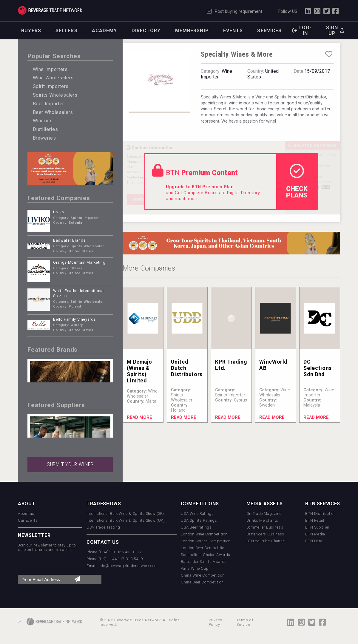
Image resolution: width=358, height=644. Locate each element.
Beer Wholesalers (53, 112)
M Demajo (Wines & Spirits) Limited (139, 371)
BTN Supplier (317, 527)
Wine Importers (50, 69)
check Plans (297, 181)
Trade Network (50, 10)
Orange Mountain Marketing (79, 262)
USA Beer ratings (196, 527)
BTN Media (315, 534)
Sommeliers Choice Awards (205, 555)
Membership (192, 31)
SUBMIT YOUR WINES (70, 464)
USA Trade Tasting (103, 527)
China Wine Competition (203, 575)
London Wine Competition (204, 534)
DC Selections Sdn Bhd (317, 368)
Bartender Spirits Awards (204, 562)
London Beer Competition (204, 548)
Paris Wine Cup (195, 568)
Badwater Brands (69, 240)
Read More (139, 417)
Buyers (31, 31)
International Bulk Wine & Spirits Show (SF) (125, 513)
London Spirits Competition (206, 541)
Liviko (59, 212)
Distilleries (45, 129)
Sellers (67, 31)
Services (269, 31)
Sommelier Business (265, 527)
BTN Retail (315, 520)
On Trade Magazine (264, 513)
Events (233, 31)
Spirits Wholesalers (55, 95)
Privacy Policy (215, 622)
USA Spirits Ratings (199, 520)
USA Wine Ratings (197, 513)
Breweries (44, 138)
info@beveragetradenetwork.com (128, 566)
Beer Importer (48, 104)
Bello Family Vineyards (74, 319)
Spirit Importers (51, 86)
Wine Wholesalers (53, 78)
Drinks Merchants (262, 520)
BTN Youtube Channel (266, 541)
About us (26, 513)
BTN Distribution (320, 513)
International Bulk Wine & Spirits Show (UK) (126, 520)
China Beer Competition (202, 582)
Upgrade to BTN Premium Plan (200, 187)
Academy (105, 31)
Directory (146, 31)
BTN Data (314, 541)
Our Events (28, 520)
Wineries (43, 121)
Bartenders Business (265, 534)
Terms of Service (245, 622)
